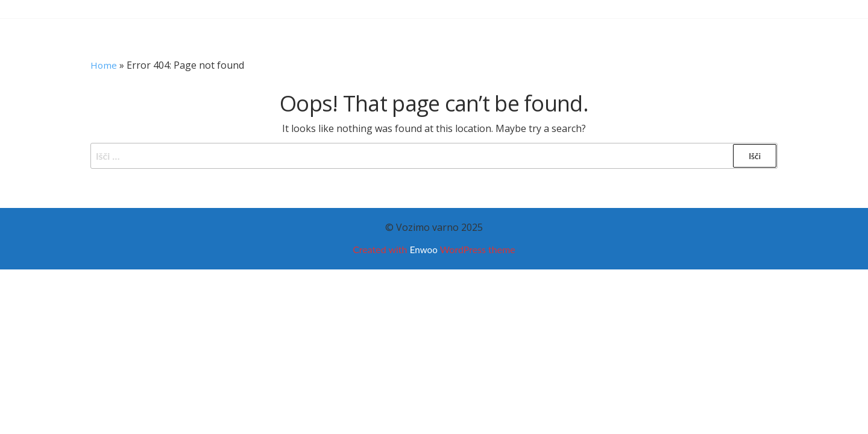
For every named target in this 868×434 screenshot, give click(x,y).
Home (104, 65)
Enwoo (423, 249)
